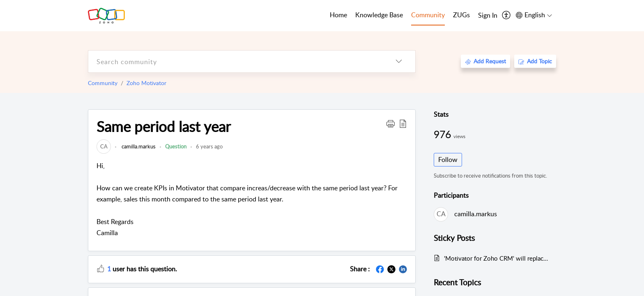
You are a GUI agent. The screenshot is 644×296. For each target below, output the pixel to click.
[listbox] (399, 61)
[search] (235, 61)
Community (103, 83)
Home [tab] (338, 15)
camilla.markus (138, 146)
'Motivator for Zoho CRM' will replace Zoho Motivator (496, 258)
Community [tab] (428, 15)
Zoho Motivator (146, 83)
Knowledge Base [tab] (379, 15)
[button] (391, 123)
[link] (104, 146)
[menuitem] (488, 16)
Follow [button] (448, 160)
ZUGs (461, 15)
